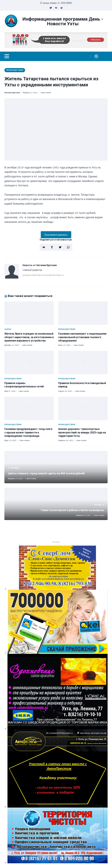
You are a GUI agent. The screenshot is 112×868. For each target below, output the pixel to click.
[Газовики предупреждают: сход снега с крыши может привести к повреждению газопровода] (29, 408)
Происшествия (15, 70)
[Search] (96, 56)
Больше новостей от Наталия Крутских (43, 275)
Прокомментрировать (56, 235)
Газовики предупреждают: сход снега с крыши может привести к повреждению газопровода (28, 432)
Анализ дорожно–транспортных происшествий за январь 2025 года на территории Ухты (82, 432)
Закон (8, 329)
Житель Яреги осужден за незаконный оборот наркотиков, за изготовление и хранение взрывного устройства (29, 337)
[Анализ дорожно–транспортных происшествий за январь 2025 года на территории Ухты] (83, 408)
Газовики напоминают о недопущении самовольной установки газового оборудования (82, 337)
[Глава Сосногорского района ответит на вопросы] (56, 504)
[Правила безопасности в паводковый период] (83, 363)
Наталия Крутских (12, 93)
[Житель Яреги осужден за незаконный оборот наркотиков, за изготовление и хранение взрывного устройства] (29, 313)
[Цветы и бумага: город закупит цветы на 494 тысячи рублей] (56, 467)
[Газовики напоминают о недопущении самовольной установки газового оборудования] (83, 313)
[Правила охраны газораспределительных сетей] (29, 363)
